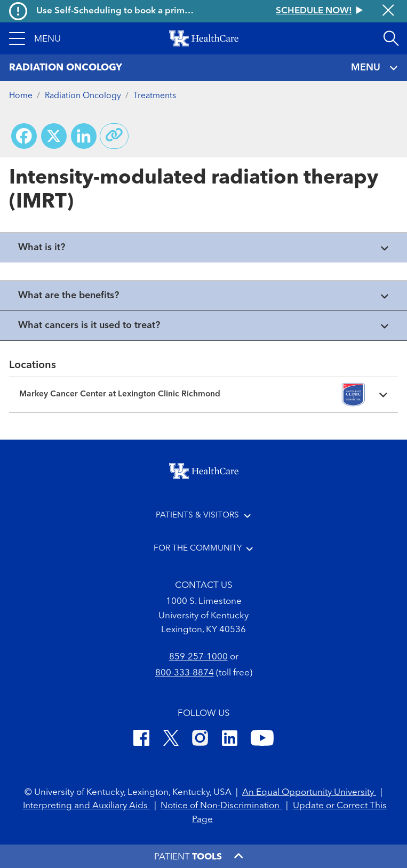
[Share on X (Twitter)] (54, 136)
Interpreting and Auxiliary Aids (86, 806)
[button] (35, 38)
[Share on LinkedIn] (84, 136)
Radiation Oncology (83, 96)
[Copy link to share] (114, 136)
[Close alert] (388, 11)
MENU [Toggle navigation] (374, 68)
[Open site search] (391, 38)
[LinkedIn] (230, 740)
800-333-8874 (185, 673)
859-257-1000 (198, 657)
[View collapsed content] (204, 248)
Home (21, 96)
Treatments (155, 96)
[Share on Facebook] (24, 136)
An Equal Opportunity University (309, 793)
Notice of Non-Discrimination (221, 806)
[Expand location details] (204, 395)
